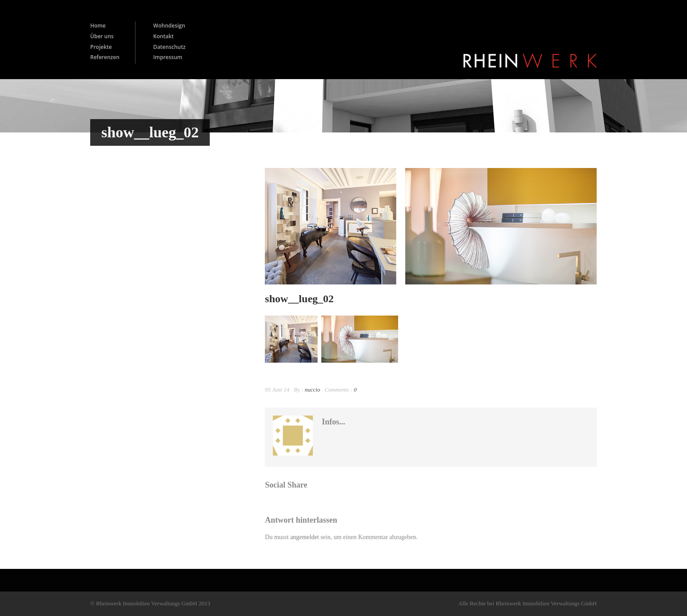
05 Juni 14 (277, 390)
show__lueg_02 (299, 299)
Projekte (101, 47)
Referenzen (105, 57)
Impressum (168, 57)
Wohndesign (169, 26)
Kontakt (164, 36)
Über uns (102, 36)
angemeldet (305, 537)
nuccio (313, 390)
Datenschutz (170, 47)
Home (98, 26)
